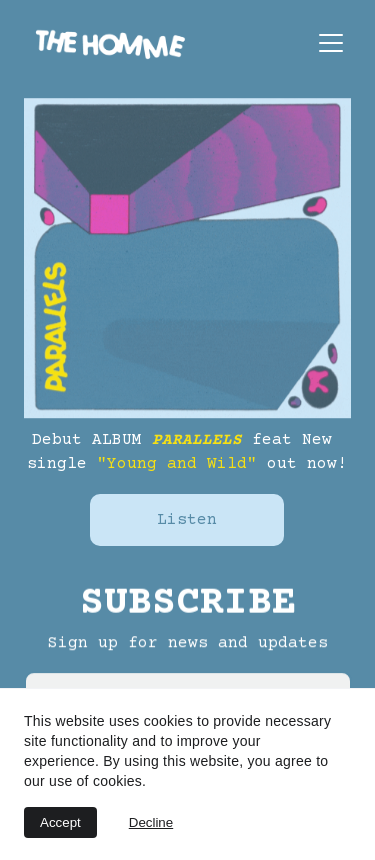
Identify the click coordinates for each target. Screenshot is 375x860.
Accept (60, 822)
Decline (151, 822)
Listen (187, 520)
